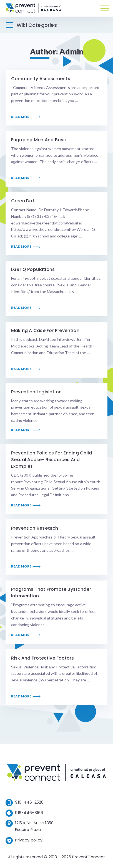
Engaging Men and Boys (38, 140)
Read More (26, 117)
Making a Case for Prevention (45, 330)
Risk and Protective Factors (42, 658)
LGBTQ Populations (33, 269)
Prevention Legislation (36, 392)
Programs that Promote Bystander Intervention (51, 593)
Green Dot (23, 201)
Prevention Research (35, 528)
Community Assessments (41, 79)
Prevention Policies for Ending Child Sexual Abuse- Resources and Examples (52, 460)
